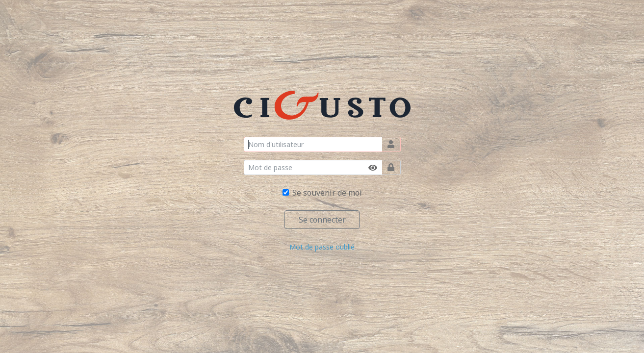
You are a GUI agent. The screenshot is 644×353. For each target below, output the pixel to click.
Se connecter (322, 220)
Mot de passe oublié (322, 247)
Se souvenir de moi (327, 193)
